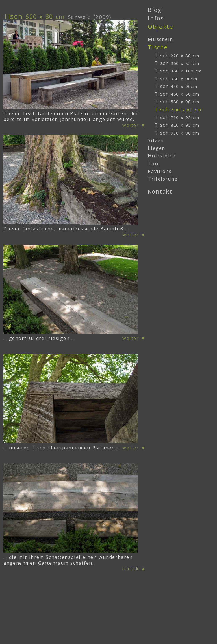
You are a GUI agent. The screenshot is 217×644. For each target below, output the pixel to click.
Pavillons (160, 171)
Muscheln (160, 39)
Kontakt (160, 191)
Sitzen (156, 140)
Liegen (156, 148)
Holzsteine (162, 156)
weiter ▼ (134, 125)
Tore (154, 163)
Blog (155, 10)
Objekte (160, 27)
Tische (158, 47)
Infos (156, 18)
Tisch (177, 55)
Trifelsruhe (163, 179)
